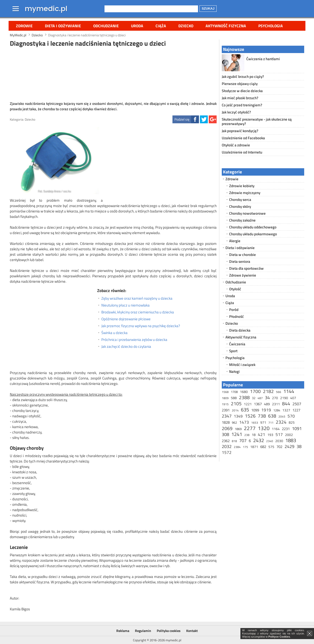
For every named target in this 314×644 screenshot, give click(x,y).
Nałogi (234, 371)
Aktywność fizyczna (226, 26)
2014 (235, 410)
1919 (266, 410)
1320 (264, 428)
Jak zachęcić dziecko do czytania (126, 347)
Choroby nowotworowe (247, 213)
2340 (270, 441)
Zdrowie (24, 26)
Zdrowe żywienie (243, 275)
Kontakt (192, 631)
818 (234, 441)
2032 (227, 446)
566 (279, 392)
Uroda (137, 26)
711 (271, 423)
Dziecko (186, 26)
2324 (281, 422)
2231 (286, 429)
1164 (276, 429)
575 (271, 447)
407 (293, 398)
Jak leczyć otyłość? (236, 112)
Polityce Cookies (279, 637)
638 (272, 416)
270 (275, 398)
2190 (284, 398)
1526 (250, 416)
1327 (286, 410)
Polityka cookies (169, 631)
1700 (255, 391)
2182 (268, 391)
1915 (225, 404)
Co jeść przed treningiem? (242, 105)
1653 (255, 423)
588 (234, 398)
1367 (258, 404)
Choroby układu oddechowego (253, 227)
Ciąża (161, 26)
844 (286, 403)
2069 (227, 428)
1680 (244, 392)
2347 (227, 416)
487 (260, 398)
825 (292, 422)
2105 (236, 403)
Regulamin (143, 631)
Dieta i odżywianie (63, 26)
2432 (259, 440)
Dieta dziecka (240, 330)
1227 (296, 410)
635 (245, 410)
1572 (227, 452)
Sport (233, 351)
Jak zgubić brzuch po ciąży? (243, 77)
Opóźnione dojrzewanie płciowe (126, 319)
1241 (237, 434)
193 (270, 435)
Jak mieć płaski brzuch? (240, 98)
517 (279, 434)
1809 (225, 398)
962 (234, 422)
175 (245, 447)
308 (225, 434)
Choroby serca (240, 200)
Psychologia (271, 26)
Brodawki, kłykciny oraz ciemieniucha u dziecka (138, 312)
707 (243, 441)
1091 (297, 428)
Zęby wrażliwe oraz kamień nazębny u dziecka (137, 298)
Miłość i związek (242, 365)
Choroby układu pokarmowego (253, 234)
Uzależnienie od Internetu (242, 152)
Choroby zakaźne (242, 220)
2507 (297, 404)
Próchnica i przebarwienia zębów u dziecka (134, 340)
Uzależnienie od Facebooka (243, 138)
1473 (244, 422)
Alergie (235, 241)
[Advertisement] (113, 73)
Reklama (123, 631)
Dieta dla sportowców (246, 268)
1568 (225, 392)
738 (262, 416)
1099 (255, 410)
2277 (250, 428)
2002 (289, 435)
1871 (254, 447)
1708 (234, 392)
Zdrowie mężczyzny (245, 193)
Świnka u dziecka (114, 333)
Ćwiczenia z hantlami (263, 59)
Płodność (236, 316)
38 (299, 446)
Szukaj (208, 8)
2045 (282, 416)
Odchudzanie (106, 26)
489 (267, 404)
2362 (226, 441)
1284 (277, 410)
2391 (226, 410)
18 (254, 435)
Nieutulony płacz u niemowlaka (125, 305)
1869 (238, 429)
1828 (226, 422)
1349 (238, 416)
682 (263, 447)
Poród (234, 310)
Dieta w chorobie (242, 255)
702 (279, 447)
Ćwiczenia (237, 344)
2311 (276, 404)
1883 (291, 440)
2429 (289, 446)
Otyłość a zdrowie (236, 145)
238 (247, 435)
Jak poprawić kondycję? (240, 131)
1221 (248, 404)
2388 (244, 397)
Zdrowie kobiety (242, 186)
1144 (289, 391)
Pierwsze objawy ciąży (240, 84)
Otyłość (235, 289)
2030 (279, 441)
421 (262, 434)
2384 (237, 447)
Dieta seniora (240, 261)
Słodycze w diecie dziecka (242, 91)
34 (267, 398)
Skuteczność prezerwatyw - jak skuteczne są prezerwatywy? (257, 121)
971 (263, 422)
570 (291, 416)
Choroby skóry (240, 206)
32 (254, 398)
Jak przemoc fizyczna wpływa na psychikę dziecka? (141, 326)
